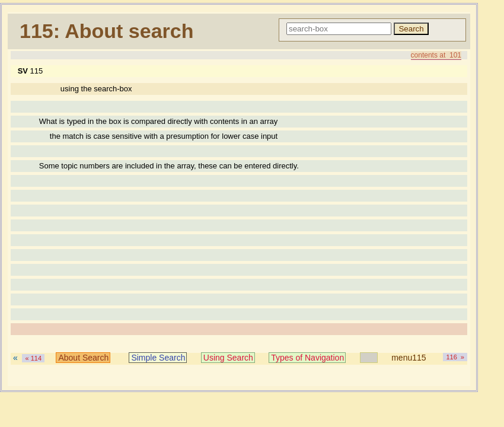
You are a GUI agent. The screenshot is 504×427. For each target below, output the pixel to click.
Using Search (228, 358)
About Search (83, 358)
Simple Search (158, 358)
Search (411, 29)
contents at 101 (436, 55)
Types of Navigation (307, 358)
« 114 (33, 358)
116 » (455, 357)
